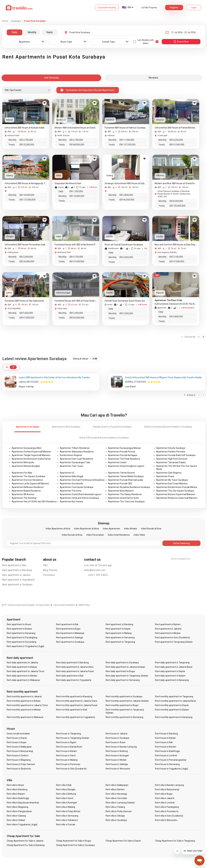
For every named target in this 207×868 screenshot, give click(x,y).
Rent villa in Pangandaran (19, 811)
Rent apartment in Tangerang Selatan (174, 642)
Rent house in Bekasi (165, 738)
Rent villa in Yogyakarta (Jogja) (22, 824)
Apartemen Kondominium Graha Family (31, 459)
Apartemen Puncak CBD (120, 484)
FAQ (45, 565)
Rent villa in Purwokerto (167, 811)
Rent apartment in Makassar (70, 633)
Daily (14, 32)
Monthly (32, 32)
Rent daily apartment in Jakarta (22, 663)
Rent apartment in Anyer (19, 624)
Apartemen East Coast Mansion (172, 484)
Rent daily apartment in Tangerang (172, 663)
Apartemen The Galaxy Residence (125, 494)
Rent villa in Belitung (66, 794)
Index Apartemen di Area (87, 529)
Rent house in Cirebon (18, 755)
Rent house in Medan (116, 760)
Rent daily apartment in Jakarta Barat (174, 667)
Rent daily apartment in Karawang (172, 680)
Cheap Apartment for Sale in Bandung (26, 845)
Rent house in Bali (164, 742)
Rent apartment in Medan (168, 633)
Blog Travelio (50, 570)
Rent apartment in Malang (119, 633)
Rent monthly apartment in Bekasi (24, 701)
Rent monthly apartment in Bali (72, 710)
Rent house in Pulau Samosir (21, 764)
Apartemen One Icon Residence (27, 480)
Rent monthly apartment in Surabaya (124, 696)
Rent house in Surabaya (117, 738)
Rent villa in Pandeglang (167, 807)
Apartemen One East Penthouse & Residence (82, 480)
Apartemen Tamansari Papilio (171, 462)
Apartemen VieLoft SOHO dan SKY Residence (34, 502)
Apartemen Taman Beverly (121, 473)
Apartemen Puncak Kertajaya (123, 455)
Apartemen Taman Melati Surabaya (126, 476)
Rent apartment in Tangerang (120, 642)
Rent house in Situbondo (19, 769)
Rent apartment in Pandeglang (22, 638)
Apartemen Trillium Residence (75, 448)
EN (129, 7)
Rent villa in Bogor (164, 794)
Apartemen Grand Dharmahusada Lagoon (81, 494)
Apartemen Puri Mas (22, 473)
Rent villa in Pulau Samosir (119, 811)
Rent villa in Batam (16, 794)
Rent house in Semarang (167, 764)
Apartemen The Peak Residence (124, 459)
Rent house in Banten (166, 747)
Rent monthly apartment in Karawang (174, 717)
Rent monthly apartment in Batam (172, 710)
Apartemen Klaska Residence (26, 491)
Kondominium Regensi (71, 455)
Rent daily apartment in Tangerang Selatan (127, 676)
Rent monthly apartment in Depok (172, 705)
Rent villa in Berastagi (116, 794)
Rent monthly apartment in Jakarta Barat (175, 701)
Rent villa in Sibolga (115, 816)
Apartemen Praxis (165, 476)
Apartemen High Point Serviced (172, 459)
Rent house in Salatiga (117, 764)
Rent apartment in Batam (168, 624)
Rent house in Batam (66, 751)
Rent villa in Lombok (165, 803)
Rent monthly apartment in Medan (24, 710)
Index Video (139, 535)
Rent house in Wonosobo (118, 769)
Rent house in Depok (17, 738)
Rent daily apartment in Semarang (123, 680)
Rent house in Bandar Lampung (121, 747)
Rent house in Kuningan (117, 755)
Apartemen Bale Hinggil (71, 476)
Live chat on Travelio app (98, 565)
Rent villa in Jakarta (165, 798)
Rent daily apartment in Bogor (120, 671)
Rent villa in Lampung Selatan (120, 803)
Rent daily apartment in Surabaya (122, 663)
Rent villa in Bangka (66, 789)
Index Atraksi (131, 529)
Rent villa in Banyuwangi (167, 789)
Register (174, 8)
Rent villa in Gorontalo (116, 798)
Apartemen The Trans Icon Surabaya (126, 502)
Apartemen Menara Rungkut (26, 466)
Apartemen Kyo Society (71, 502)
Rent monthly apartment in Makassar (25, 717)
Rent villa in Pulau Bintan (68, 811)
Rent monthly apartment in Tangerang (174, 696)
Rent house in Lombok (166, 755)
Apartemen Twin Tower (72, 466)
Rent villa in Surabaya (116, 820)
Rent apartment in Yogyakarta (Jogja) (26, 646)
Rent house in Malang (67, 760)
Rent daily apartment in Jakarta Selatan (125, 667)
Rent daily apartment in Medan (22, 676)
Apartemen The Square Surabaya (28, 476)
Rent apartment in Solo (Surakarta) (172, 638)
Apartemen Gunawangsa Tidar (75, 462)
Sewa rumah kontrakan (18, 734)
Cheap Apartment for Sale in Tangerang (175, 841)
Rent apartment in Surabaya (17, 585)
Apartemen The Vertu (71, 491)
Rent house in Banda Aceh (69, 747)
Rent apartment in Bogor (68, 629)
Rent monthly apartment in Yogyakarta (75, 717)
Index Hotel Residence (119, 535)
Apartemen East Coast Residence (76, 459)
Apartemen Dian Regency (169, 473)
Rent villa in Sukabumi (67, 820)
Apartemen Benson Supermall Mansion (176, 494)
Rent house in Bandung (166, 734)
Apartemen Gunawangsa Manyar (125, 448)
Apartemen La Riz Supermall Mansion (30, 484)
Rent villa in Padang (115, 807)
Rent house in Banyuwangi (20, 751)
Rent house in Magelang (19, 760)
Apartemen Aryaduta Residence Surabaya (129, 487)
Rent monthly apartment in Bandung (74, 696)
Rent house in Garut (66, 755)
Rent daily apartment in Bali (70, 676)
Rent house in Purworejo (68, 764)
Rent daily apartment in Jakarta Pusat (75, 671)
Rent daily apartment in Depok (170, 671)
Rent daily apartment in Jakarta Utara (75, 667)
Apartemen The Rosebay (24, 498)
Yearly (50, 32)
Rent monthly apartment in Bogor (122, 705)
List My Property (149, 8)
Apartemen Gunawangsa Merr (27, 448)
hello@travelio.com (95, 570)
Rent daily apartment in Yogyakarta (74, 680)
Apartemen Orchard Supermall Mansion (31, 452)
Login (194, 8)
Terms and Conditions (64, 605)
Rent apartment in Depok (118, 629)
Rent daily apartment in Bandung (72, 663)
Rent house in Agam (66, 742)
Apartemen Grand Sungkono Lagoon (126, 466)
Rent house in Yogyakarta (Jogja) (172, 769)
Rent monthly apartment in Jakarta (24, 696)
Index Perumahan (95, 535)
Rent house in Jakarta (116, 734)
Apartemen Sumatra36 (71, 484)
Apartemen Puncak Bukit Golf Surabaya (176, 455)
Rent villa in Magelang (17, 807)
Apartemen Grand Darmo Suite (123, 498)
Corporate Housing (107, 8)
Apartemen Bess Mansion (121, 491)
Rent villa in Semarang (67, 816)
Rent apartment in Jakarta (16, 575)
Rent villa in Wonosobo (166, 820)
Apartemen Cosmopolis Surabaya (77, 487)
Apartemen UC (67, 473)
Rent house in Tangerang (69, 734)
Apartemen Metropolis (23, 462)
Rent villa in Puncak (66, 824)
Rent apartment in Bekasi (19, 629)
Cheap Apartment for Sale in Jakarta (25, 841)
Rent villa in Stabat (16, 820)
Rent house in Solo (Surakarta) (71, 769)
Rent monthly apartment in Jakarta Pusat (77, 705)
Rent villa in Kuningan (67, 803)
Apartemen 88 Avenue (23, 494)
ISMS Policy (84, 605)
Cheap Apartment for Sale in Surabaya (75, 845)
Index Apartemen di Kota (58, 529)
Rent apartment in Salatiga (69, 638)
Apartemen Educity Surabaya (171, 448)
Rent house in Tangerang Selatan (73, 738)
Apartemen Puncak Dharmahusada (126, 480)
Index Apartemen (112, 529)
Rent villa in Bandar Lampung (169, 785)
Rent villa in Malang (66, 807)
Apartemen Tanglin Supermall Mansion (31, 455)
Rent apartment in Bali (14, 565)
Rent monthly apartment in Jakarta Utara (77, 701)
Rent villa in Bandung (17, 789)
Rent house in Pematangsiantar (171, 760)
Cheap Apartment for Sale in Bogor (74, 841)
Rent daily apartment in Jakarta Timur (26, 671)
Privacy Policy (43, 605)
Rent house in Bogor (17, 742)
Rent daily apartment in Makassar (23, 680)
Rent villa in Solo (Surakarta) (169, 816)
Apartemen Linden (117, 462)
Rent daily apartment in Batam (170, 676)
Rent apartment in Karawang (21, 633)
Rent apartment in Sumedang (21, 642)
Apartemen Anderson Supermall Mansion (177, 498)
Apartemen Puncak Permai (122, 452)
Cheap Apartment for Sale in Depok (123, 841)
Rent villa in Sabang (16, 816)
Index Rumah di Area (72, 535)
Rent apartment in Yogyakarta (18, 580)
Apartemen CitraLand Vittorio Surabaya (79, 498)
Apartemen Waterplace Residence (77, 452)
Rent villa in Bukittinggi (18, 798)
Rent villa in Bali (64, 785)
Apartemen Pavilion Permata (171, 452)
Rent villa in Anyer (16, 785)
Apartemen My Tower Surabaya (172, 480)
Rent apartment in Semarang (120, 638)
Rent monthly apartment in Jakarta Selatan (127, 701)
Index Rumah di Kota (151, 529)
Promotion (49, 575)
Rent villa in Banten (115, 789)
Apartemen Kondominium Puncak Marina (177, 487)
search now (181, 42)
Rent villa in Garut (65, 798)
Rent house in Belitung (117, 751)
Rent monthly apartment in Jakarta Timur (27, 705)
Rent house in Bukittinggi (167, 751)
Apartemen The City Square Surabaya (175, 491)
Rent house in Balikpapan (19, 747)
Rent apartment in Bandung (17, 570)
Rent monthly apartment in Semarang (125, 717)
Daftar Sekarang (181, 543)
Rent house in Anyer (116, 742)
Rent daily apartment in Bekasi (22, 667)
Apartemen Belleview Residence (28, 487)
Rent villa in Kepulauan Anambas (23, 803)
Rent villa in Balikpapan (117, 785)
